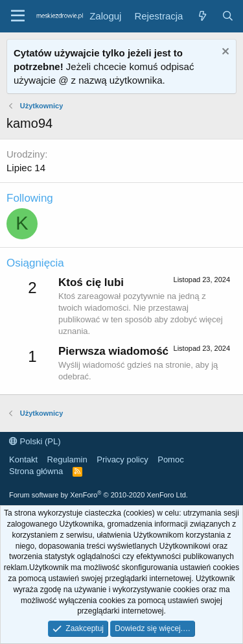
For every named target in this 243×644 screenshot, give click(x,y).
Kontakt (23, 459)
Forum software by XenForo (98, 495)
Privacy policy (122, 459)
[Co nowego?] (202, 16)
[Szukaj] (228, 16)
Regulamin (67, 459)
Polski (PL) (35, 441)
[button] (18, 16)
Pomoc (170, 459)
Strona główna (36, 471)
